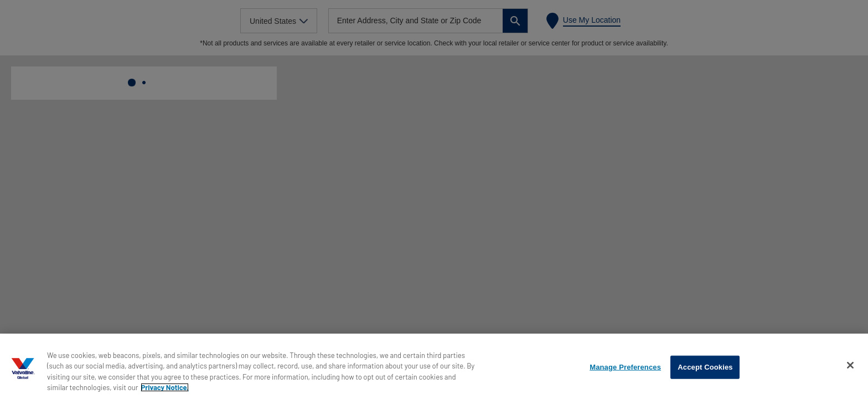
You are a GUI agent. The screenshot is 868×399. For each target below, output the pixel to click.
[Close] (850, 365)
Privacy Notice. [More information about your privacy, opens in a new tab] (165, 387)
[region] (434, 366)
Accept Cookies (705, 367)
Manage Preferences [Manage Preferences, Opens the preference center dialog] (625, 367)
